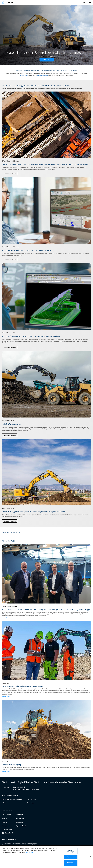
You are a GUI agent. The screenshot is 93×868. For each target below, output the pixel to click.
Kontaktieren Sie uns (47, 60)
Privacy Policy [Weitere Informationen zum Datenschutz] (30, 852)
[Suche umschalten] (84, 2)
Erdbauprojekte (24, 75)
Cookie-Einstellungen (71, 851)
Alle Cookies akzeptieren (71, 863)
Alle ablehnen (71, 857)
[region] (46, 857)
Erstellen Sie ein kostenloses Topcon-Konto (26, 789)
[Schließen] (91, 857)
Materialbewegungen (42, 75)
